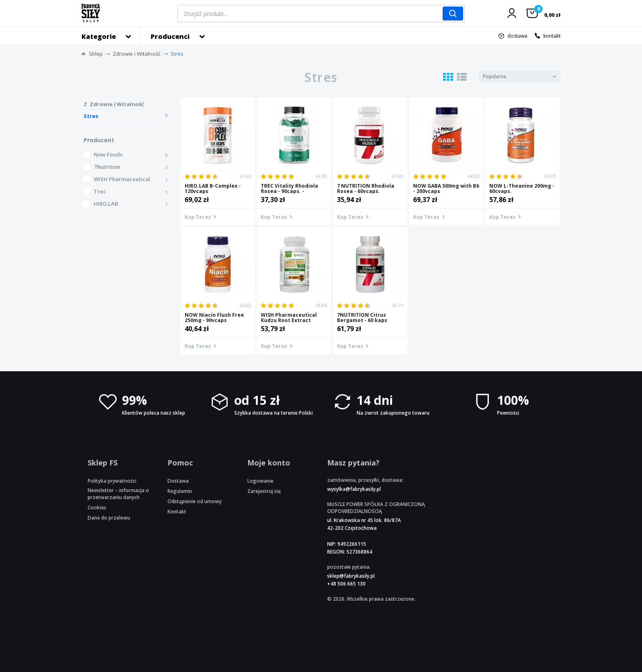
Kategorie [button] (99, 36)
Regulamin (180, 491)
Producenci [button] (170, 36)
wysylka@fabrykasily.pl (354, 489)
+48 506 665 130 (346, 584)
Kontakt (177, 512)
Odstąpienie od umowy (194, 501)
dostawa (517, 36)
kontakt (552, 36)
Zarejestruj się (264, 491)
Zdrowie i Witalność (137, 54)
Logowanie (260, 481)
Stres (177, 54)
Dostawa (178, 481)
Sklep (96, 54)
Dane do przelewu (109, 518)
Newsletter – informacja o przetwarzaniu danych (118, 494)
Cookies (97, 507)
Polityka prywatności (112, 481)
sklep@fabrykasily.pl (351, 576)
